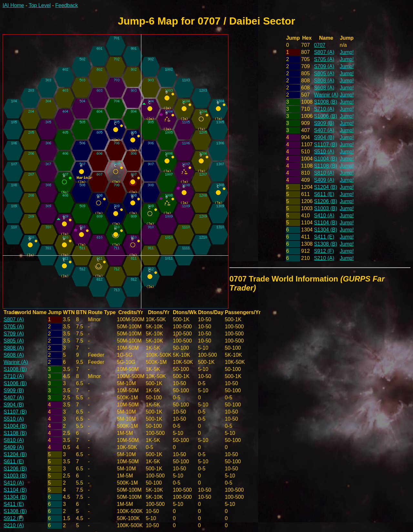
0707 (320, 45)
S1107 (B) (326, 144)
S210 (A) (324, 258)
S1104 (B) (326, 223)
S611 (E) (324, 194)
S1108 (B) (326, 166)
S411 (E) (324, 237)
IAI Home (13, 5)
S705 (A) (324, 59)
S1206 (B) (326, 201)
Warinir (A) (326, 95)
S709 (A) (324, 66)
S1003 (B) (326, 208)
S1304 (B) (326, 230)
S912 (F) (324, 251)
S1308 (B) (326, 244)
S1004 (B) (326, 159)
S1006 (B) (326, 116)
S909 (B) (324, 123)
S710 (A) (324, 109)
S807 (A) (324, 52)
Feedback (66, 5)
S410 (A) (324, 215)
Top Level (40, 5)
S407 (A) (324, 130)
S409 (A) (324, 180)
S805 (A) (324, 73)
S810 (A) (324, 173)
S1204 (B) (326, 187)
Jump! (347, 52)
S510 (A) (324, 152)
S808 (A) (324, 81)
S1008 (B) (326, 102)
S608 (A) (324, 88)
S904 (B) (324, 137)
